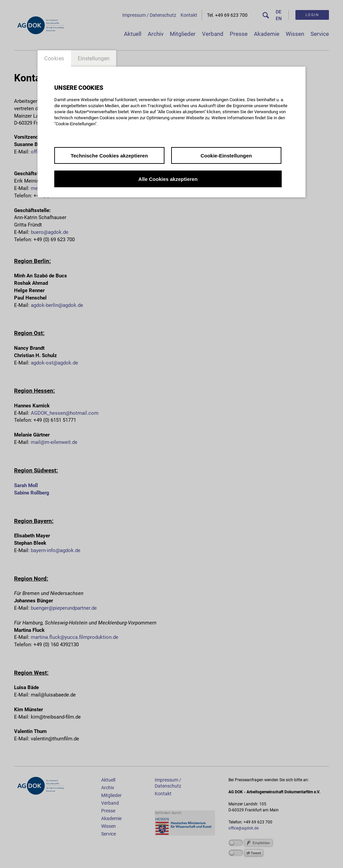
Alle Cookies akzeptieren (168, 179)
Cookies (54, 58)
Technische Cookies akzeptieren (109, 156)
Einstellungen (94, 58)
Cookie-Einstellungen (226, 156)
